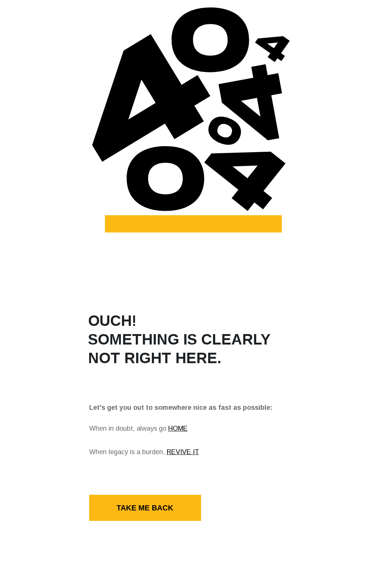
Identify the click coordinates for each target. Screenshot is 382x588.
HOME (178, 428)
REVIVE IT (183, 452)
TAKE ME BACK (145, 508)
